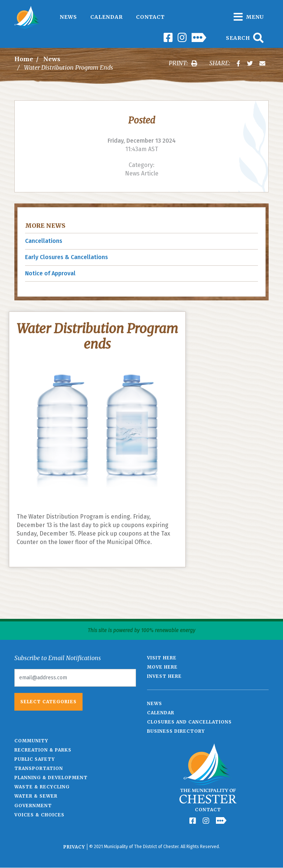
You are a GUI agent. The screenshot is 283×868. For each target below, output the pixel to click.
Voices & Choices (39, 815)
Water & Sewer (36, 796)
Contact (150, 17)
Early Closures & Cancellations (67, 257)
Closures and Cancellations (189, 722)
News (68, 17)
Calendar (106, 17)
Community (31, 741)
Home (24, 59)
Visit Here (162, 658)
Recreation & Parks (43, 750)
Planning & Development (51, 778)
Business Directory (176, 731)
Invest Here (164, 676)
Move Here (162, 667)
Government (33, 806)
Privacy (74, 847)
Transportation (39, 768)
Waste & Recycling (42, 787)
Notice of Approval (50, 273)
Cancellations (44, 241)
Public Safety (35, 759)
